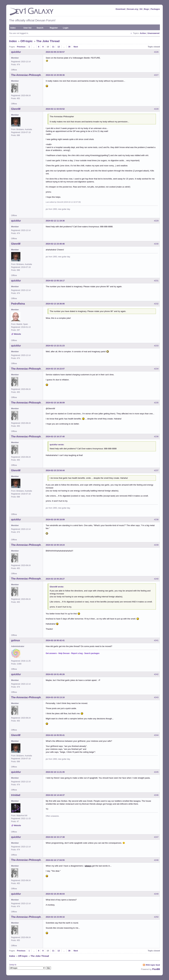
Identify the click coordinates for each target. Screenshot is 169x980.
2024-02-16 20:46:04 (55, 894)
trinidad (16, 795)
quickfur (16, 52)
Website (17, 334)
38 (69, 47)
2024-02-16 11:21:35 (55, 772)
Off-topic (26, 41)
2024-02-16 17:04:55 (55, 860)
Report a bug (77, 653)
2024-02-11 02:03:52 (55, 109)
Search (40, 28)
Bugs (147, 9)
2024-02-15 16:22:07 (55, 369)
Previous (21, 47)
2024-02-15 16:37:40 (55, 437)
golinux (16, 640)
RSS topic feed (153, 965)
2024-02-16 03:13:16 (55, 697)
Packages (155, 9)
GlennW (16, 109)
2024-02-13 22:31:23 (55, 346)
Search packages (92, 653)
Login (66, 28)
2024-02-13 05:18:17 (55, 281)
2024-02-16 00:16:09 (55, 519)
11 (53, 47)
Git (141, 9)
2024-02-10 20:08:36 (55, 75)
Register (54, 28)
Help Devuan (64, 653)
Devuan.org (132, 9)
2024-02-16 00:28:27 (55, 579)
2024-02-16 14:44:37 (55, 795)
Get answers (51, 653)
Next (76, 47)
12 (59, 47)
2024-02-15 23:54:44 (55, 470)
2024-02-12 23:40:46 (55, 244)
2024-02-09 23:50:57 (55, 52)
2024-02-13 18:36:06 (55, 304)
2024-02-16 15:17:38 (55, 837)
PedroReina (18, 304)
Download (120, 9)
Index (13, 28)
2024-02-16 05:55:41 (55, 735)
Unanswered (153, 33)
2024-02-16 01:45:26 (55, 674)
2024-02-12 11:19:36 (55, 221)
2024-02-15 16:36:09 (55, 403)
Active (143, 33)
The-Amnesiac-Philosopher (27, 75)
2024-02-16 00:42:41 (55, 640)
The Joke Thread (48, 41)
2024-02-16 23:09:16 (55, 917)
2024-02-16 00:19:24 (55, 545)
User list (27, 28)
